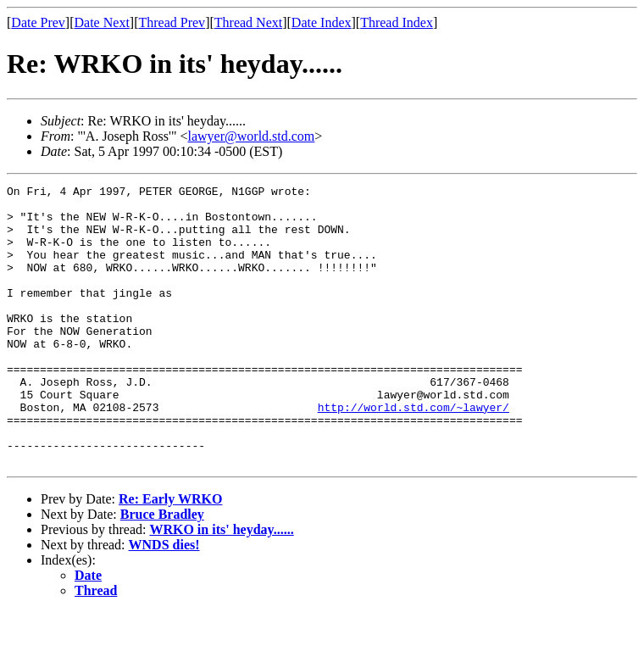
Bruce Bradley (162, 570)
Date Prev (38, 22)
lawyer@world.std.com (252, 136)
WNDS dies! (164, 601)
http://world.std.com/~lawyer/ (414, 453)
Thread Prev (172, 22)
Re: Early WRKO (170, 555)
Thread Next (248, 22)
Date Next (102, 22)
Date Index (322, 22)
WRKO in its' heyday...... (221, 585)
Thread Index (397, 22)
